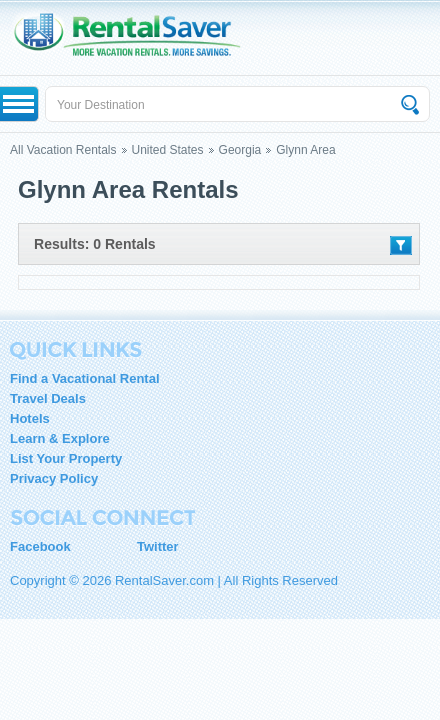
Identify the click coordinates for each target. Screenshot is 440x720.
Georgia (240, 150)
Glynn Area (305, 150)
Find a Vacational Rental (85, 378)
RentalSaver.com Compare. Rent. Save (137, 37)
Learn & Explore (60, 438)
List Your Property (66, 458)
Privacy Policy (54, 478)
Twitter (158, 546)
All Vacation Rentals (63, 150)
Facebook (40, 546)
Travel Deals (48, 398)
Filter (401, 245)
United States (168, 150)
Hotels (30, 418)
